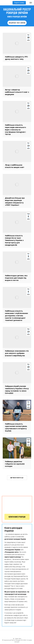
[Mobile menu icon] (31, 3)
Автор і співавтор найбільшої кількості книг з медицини (17, 92)
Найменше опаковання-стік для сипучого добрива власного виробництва (17, 353)
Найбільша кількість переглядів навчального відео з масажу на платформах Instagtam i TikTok (16, 130)
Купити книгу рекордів (17, 517)
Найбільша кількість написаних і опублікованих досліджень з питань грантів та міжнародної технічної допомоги (16, 316)
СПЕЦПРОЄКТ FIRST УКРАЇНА (17, 23)
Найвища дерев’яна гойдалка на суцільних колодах (15, 464)
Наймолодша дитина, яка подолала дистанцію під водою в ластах (16, 278)
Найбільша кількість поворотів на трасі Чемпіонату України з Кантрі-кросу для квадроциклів (14, 240)
